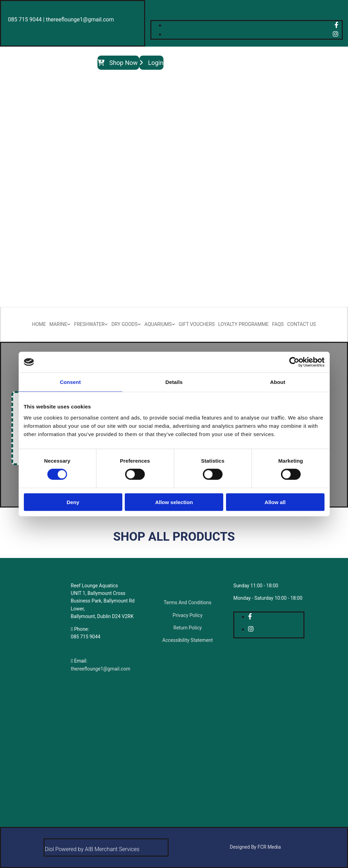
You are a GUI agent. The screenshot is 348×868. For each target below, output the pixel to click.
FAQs (278, 324)
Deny (73, 502)
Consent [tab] (70, 382)
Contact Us (302, 324)
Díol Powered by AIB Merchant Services (92, 849)
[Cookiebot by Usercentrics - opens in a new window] (294, 362)
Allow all (275, 502)
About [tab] (278, 382)
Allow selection (174, 502)
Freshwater (89, 324)
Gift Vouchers (197, 324)
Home (39, 324)
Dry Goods (124, 324)
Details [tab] (174, 382)
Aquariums (158, 324)
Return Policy (188, 628)
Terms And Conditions (188, 602)
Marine (58, 324)
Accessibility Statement (188, 640)
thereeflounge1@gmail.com (101, 669)
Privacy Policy (188, 615)
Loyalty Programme (243, 324)
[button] (118, 63)
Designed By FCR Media (255, 847)
